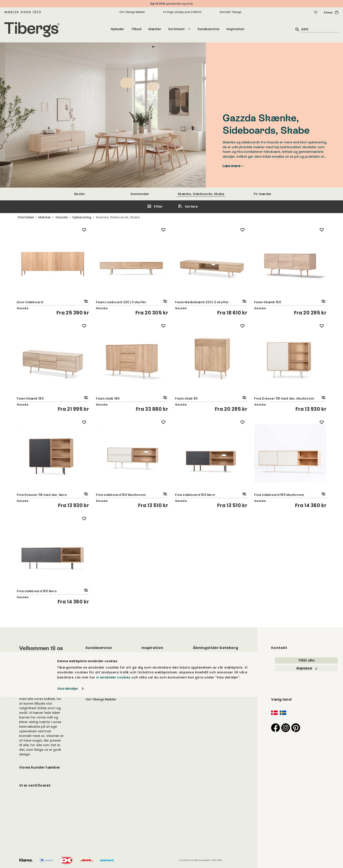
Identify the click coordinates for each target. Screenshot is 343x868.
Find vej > (278, 689)
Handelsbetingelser (101, 683)
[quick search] (320, 29)
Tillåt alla (306, 831)
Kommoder (140, 194)
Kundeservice (209, 29)
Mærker (155, 29)
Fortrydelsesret (98, 689)
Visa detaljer (68, 860)
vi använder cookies (113, 848)
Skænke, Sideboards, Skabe (201, 194)
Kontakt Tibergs (231, 12)
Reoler (80, 194)
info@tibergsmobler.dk (290, 660)
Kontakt (92, 662)
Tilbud (136, 29)
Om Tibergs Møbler (132, 12)
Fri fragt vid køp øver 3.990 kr (182, 12)
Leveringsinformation (103, 694)
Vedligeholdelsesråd (102, 667)
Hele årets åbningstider (212, 677)
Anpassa (307, 839)
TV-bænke (262, 194)
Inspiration (235, 29)
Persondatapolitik (100, 672)
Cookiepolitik (96, 678)
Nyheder (118, 29)
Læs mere (233, 166)
